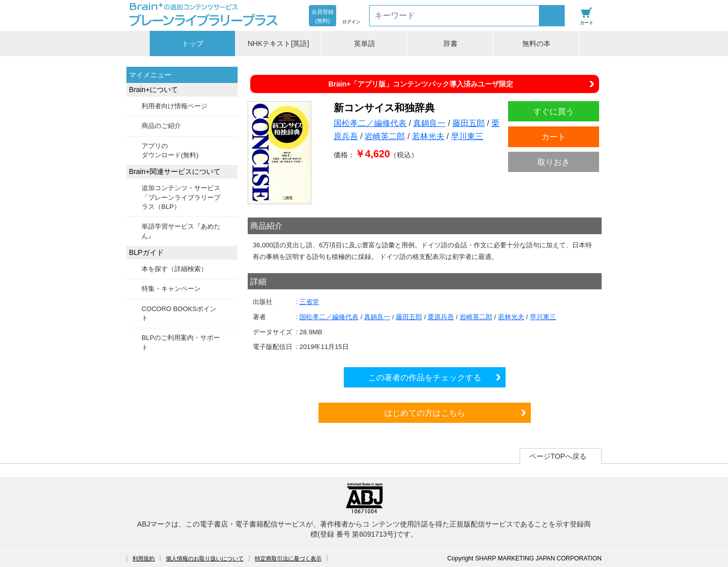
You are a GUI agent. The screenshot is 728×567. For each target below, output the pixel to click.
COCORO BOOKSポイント (179, 313)
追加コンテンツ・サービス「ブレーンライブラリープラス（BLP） (181, 197)
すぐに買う (554, 111)
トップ (193, 43)
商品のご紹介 (161, 126)
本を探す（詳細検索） (174, 269)
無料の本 (536, 43)
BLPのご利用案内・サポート (181, 342)
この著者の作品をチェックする (425, 377)
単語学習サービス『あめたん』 (181, 231)
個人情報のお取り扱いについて (205, 558)
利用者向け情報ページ (174, 106)
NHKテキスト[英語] (279, 43)
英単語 (365, 43)
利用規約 (144, 558)
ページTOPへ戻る (558, 456)
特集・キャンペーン (171, 289)
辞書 (450, 43)
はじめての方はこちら (425, 413)
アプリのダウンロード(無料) (170, 150)
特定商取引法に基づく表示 (288, 558)
